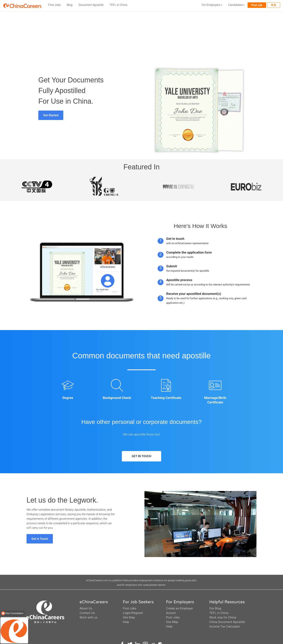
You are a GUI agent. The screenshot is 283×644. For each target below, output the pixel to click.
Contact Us (87, 613)
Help (126, 622)
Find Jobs (55, 5)
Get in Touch (40, 539)
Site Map (129, 617)
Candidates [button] (236, 5)
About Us (86, 608)
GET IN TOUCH (141, 456)
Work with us (89, 617)
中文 (274, 5)
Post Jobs (173, 617)
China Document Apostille (227, 622)
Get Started (51, 115)
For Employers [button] (212, 5)
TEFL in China (118, 5)
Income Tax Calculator (225, 626)
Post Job (257, 5)
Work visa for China (223, 617)
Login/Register (133, 613)
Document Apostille (91, 5)
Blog (70, 5)
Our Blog (215, 608)
